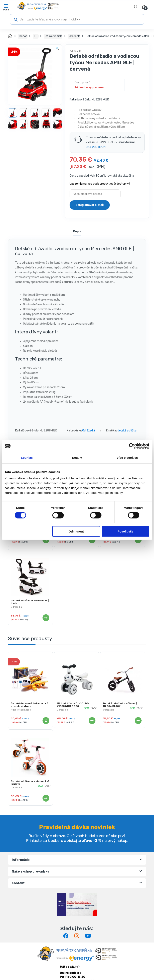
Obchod (22, 36)
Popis (77, 232)
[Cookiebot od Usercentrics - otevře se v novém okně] (132, 446)
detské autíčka (127, 431)
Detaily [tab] (77, 458)
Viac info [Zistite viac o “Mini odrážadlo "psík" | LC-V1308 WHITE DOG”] (92, 721)
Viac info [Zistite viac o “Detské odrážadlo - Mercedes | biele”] (46, 618)
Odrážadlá (74, 36)
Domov (10, 36)
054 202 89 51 (96, 147)
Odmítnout (76, 531)
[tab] (77, 232)
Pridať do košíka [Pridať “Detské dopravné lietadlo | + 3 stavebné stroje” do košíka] (46, 721)
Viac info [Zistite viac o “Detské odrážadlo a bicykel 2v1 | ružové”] (46, 798)
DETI (35, 36)
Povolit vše (125, 531)
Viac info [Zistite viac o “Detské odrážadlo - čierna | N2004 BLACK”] (138, 721)
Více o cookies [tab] (127, 458)
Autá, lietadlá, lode (21, 710)
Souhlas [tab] (27, 458)
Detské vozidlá (53, 36)
